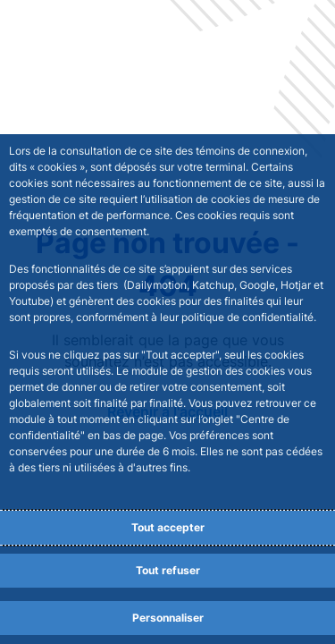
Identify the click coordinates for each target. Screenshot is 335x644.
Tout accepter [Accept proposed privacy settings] (168, 527)
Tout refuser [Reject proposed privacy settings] (168, 570)
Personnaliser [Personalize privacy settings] (168, 618)
